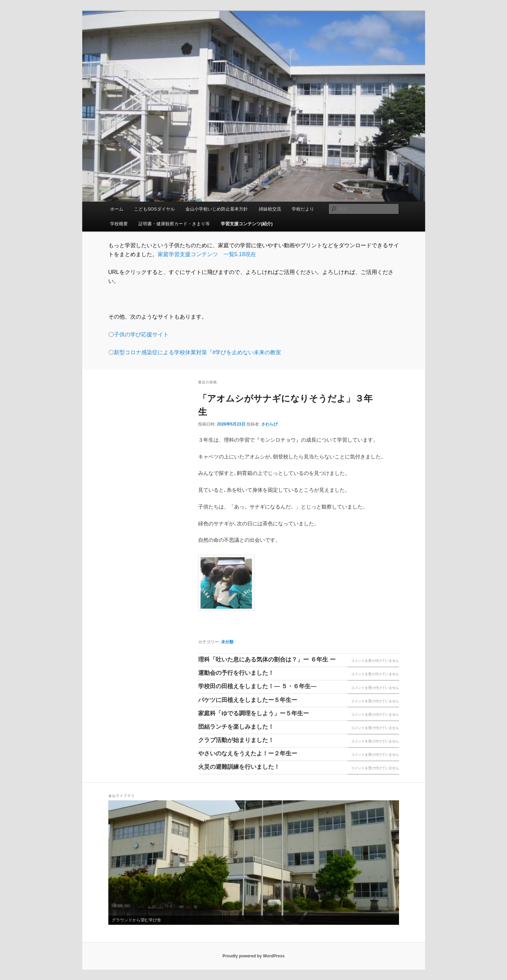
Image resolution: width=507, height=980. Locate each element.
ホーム (117, 209)
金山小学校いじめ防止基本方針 (217, 209)
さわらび (269, 424)
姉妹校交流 (270, 209)
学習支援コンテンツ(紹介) (247, 224)
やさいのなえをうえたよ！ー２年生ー (248, 754)
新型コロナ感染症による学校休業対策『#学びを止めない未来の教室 (198, 352)
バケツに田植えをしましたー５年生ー (248, 700)
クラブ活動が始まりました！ (236, 740)
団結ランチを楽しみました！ (236, 727)
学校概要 (119, 224)
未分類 (227, 642)
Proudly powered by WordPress (253, 956)
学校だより (303, 209)
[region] (254, 863)
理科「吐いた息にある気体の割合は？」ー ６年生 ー (267, 660)
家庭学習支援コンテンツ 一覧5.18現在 (207, 254)
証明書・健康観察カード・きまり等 (174, 224)
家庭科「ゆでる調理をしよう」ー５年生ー (253, 713)
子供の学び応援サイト (141, 334)
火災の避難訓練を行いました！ (239, 767)
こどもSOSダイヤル (154, 209)
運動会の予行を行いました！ (236, 673)
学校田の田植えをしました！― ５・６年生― (257, 686)
